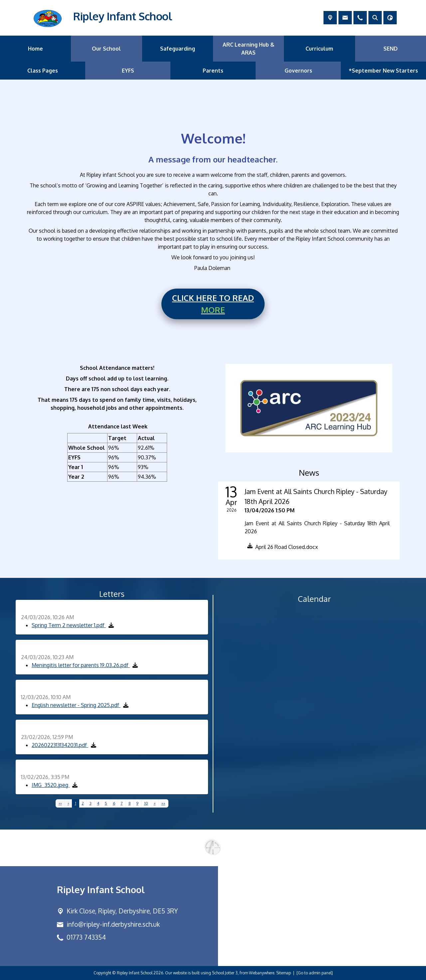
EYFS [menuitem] (128, 71)
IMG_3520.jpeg (51, 785)
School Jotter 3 (225, 973)
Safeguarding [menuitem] (178, 49)
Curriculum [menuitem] (319, 49)
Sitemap (284, 973)
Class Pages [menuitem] (43, 71)
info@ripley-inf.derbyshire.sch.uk (113, 924)
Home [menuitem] (35, 49)
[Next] (155, 803)
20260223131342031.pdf (60, 745)
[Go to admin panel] (315, 973)
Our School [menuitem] (106, 49)
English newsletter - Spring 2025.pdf (76, 705)
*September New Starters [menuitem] (383, 71)
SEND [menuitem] (391, 49)
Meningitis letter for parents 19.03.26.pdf (81, 665)
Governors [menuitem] (298, 71)
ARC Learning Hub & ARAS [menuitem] (248, 49)
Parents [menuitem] (213, 71)
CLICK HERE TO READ (213, 304)
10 (146, 803)
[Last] (163, 803)
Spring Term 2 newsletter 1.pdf (69, 625)
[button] (281, 548)
